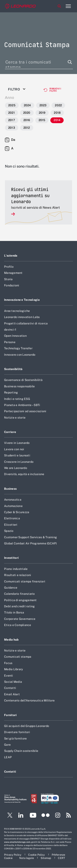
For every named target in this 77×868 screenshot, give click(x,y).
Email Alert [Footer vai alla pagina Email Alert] (12, 694)
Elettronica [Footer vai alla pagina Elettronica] (12, 518)
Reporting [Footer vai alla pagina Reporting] (11, 392)
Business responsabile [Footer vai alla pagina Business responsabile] (19, 386)
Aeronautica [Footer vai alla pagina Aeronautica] (13, 500)
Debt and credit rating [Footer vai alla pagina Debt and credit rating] (20, 606)
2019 (42, 113)
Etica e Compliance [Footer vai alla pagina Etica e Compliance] (18, 625)
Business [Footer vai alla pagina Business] (10, 489)
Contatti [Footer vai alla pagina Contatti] (10, 688)
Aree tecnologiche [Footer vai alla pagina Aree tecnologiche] (17, 311)
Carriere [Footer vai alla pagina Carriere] (10, 432)
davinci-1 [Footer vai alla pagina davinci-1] (10, 330)
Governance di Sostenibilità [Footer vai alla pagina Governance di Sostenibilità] (23, 380)
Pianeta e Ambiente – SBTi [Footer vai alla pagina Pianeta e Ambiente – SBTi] (22, 405)
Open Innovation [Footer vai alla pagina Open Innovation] (15, 336)
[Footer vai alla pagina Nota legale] (27, 858)
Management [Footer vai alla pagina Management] (13, 273)
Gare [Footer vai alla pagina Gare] (7, 745)
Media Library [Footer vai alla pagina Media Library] (13, 669)
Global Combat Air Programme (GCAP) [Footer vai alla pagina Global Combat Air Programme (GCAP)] (30, 543)
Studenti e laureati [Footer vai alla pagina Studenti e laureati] (17, 455)
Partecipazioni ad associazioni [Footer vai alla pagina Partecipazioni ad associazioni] (25, 411)
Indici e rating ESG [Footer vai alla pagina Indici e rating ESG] (17, 399)
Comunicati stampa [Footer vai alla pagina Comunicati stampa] (18, 657)
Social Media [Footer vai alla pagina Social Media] (13, 682)
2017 (12, 120)
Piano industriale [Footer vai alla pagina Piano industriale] (16, 569)
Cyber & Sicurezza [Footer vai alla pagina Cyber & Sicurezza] (17, 512)
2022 (58, 105)
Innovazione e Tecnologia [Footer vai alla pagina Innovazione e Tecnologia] (22, 300)
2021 (11, 113)
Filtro (14, 89)
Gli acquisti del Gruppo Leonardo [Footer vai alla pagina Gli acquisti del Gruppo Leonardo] (27, 726)
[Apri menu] (68, 6)
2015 (42, 120)
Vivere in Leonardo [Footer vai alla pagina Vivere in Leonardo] (17, 443)
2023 (43, 105)
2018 (57, 113)
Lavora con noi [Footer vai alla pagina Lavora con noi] (14, 449)
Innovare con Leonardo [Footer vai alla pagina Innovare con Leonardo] (20, 355)
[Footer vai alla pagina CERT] (61, 858)
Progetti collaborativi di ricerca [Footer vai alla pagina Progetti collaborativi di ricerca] (26, 323)
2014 (57, 120)
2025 (12, 105)
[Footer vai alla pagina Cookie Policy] (37, 855)
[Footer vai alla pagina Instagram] (58, 816)
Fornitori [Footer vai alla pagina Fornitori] (10, 715)
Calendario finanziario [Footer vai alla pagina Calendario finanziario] (20, 594)
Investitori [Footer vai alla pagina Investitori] (11, 558)
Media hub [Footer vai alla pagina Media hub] (11, 640)
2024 (27, 105)
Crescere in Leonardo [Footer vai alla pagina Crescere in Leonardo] (19, 462)
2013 (12, 128)
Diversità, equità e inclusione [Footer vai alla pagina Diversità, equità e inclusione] (24, 474)
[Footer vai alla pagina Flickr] (46, 816)
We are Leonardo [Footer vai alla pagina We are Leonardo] (16, 468)
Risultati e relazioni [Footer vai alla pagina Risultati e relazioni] (18, 575)
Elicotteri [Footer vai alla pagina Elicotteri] (11, 525)
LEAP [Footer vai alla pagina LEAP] (8, 757)
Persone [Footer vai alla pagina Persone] (10, 342)
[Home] (20, 6)
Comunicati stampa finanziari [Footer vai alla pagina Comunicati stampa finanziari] (25, 581)
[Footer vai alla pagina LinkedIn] (21, 816)
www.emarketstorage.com (17, 842)
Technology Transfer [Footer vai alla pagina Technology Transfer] (18, 348)
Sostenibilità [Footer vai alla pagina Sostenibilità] (13, 369)
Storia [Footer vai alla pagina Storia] (8, 279)
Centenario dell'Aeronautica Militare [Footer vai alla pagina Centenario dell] (29, 700)
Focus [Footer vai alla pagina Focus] (8, 663)
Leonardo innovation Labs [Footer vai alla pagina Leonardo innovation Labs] (22, 317)
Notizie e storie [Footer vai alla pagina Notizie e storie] (15, 418)
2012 (27, 128)
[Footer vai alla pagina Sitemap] (46, 858)
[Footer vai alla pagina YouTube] (33, 816)
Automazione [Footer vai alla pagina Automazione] (13, 506)
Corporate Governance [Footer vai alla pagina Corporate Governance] (20, 619)
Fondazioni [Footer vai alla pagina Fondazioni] (12, 285)
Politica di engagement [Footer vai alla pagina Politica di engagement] (20, 600)
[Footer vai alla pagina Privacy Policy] (13, 855)
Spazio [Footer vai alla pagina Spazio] (9, 531)
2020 (27, 113)
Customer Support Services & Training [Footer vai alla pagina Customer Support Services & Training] (30, 537)
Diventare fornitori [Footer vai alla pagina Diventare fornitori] (17, 732)
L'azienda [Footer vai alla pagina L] (11, 256)
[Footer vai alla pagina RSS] (69, 816)
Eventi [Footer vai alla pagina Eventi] (9, 676)
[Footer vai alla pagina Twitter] (8, 816)
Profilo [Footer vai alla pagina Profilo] (9, 267)
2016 (27, 120)
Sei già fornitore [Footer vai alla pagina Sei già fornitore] (15, 738)
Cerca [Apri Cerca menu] (59, 6)
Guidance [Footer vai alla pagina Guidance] (11, 588)
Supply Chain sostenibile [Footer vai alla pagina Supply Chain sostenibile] (21, 751)
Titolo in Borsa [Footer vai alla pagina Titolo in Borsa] (14, 612)
